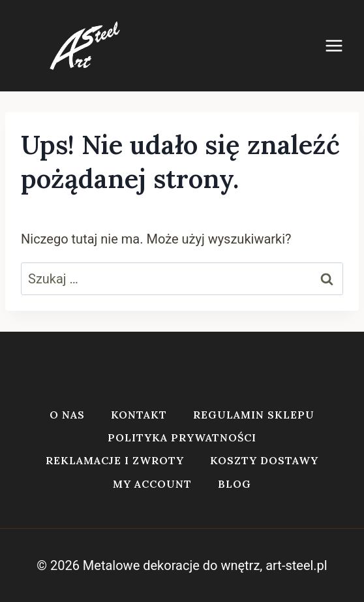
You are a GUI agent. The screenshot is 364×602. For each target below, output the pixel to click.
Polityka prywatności (182, 437)
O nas (67, 415)
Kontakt (139, 415)
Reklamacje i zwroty (115, 460)
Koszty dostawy (264, 460)
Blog (235, 484)
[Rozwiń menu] (341, 45)
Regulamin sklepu (254, 415)
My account (152, 484)
